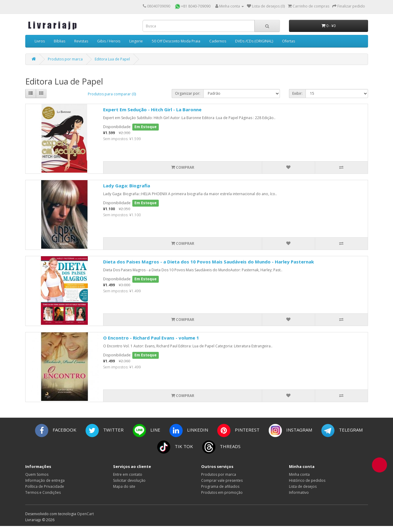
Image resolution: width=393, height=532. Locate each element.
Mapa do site (124, 486)
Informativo (299, 492)
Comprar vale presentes (222, 480)
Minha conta (299, 474)
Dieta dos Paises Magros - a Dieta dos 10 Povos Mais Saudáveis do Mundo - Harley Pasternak (209, 262)
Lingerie (136, 41)
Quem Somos (37, 474)
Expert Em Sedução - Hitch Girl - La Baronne (152, 109)
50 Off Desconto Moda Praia (176, 41)
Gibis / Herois (109, 41)
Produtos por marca (65, 59)
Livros (40, 41)
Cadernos (218, 41)
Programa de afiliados (220, 486)
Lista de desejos (303, 486)
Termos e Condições (43, 492)
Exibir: (297, 93)
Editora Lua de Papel (112, 59)
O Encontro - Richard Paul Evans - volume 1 (151, 338)
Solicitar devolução (129, 480)
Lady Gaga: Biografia (127, 186)
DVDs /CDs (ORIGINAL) (254, 41)
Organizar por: (188, 93)
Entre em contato (128, 474)
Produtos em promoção (222, 492)
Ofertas (289, 41)
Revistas (81, 41)
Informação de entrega (45, 480)
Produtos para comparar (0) (112, 94)
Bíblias (60, 41)
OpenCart (85, 514)
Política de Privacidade (45, 486)
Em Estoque (146, 127)
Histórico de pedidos (307, 480)
